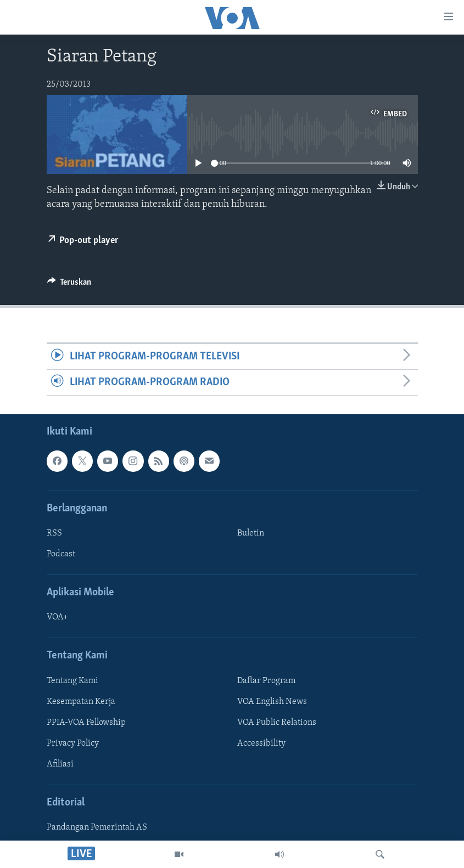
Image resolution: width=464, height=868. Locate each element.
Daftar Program (266, 681)
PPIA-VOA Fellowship (86, 723)
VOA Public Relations (277, 723)
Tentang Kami (72, 681)
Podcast (61, 554)
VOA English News (272, 702)
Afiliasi (60, 764)
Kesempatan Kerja (81, 702)
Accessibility (261, 743)
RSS (54, 533)
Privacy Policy (73, 743)
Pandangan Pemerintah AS (97, 828)
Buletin (251, 533)
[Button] (69, 285)
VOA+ (57, 618)
